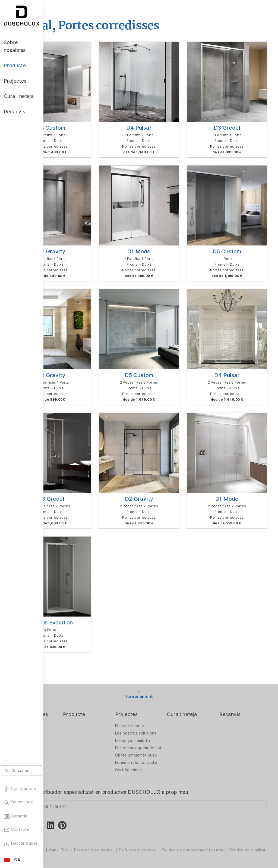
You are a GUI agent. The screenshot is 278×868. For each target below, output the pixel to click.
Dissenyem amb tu (158, 673)
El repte (62, 661)
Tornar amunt (161, 624)
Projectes (152, 642)
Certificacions (154, 715)
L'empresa (64, 654)
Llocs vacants (67, 668)
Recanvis (238, 642)
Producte (108, 642)
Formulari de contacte (153, 705)
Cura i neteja (199, 642)
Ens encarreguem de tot (157, 681)
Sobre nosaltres (73, 642)
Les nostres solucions (152, 662)
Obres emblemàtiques (155, 693)
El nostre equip (155, 654)
